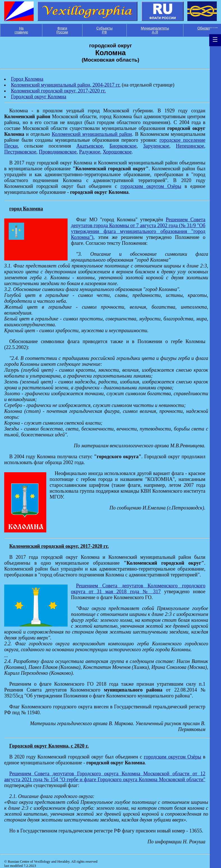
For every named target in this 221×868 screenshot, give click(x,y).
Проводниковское (58, 152)
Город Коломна (27, 79)
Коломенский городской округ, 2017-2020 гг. (58, 91)
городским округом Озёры (151, 186)
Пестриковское (20, 152)
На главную (21, 30)
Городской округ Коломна (39, 97)
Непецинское (190, 146)
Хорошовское (117, 152)
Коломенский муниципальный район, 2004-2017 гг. (66, 85)
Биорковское (123, 146)
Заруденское (156, 146)
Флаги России (62, 30)
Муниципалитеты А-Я (155, 30)
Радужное (90, 152)
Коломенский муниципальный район (92, 134)
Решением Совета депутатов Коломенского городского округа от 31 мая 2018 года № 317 (138, 589)
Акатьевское (89, 146)
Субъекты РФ (105, 30)
